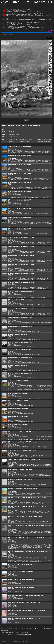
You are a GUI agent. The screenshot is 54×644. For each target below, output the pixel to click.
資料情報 (11, 34)
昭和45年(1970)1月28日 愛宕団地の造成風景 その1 (21, 238)
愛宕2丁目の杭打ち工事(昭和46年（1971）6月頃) (20, 470)
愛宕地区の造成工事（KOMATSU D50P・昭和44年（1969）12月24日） (26, 516)
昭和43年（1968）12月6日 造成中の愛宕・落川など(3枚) (22, 432)
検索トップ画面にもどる (23, 633)
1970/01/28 (11, 132)
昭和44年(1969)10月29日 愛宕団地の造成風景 (20, 147)
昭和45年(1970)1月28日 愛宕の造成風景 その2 (20, 318)
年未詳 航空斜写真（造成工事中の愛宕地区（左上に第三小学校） (24, 603)
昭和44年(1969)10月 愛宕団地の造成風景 (18, 381)
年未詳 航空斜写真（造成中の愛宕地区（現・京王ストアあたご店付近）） (27, 611)
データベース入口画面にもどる (24, 634)
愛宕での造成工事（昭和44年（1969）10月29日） (20, 480)
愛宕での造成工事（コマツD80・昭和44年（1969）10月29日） (24, 489)
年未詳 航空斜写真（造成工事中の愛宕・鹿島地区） (21, 587)
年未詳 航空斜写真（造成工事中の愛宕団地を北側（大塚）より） (24, 618)
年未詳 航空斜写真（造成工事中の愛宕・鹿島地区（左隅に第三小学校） (26, 595)
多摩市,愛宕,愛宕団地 (14, 134)
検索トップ (4, 34)
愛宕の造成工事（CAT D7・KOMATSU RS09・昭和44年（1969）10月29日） (27, 498)
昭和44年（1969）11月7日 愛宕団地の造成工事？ (21, 564)
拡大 (27, 120)
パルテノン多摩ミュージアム (46, 640)
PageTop (51, 637)
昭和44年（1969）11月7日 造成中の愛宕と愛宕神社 (21, 580)
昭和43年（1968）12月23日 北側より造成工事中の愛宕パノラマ (24, 460)
